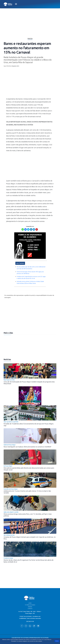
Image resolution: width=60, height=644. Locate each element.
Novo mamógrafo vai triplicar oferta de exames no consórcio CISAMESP (27, 447)
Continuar (57, 641)
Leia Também (20, 263)
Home (30, 603)
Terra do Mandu (44, 638)
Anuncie (30, 607)
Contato (30, 609)
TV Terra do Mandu (30, 605)
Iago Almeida (7, 66)
